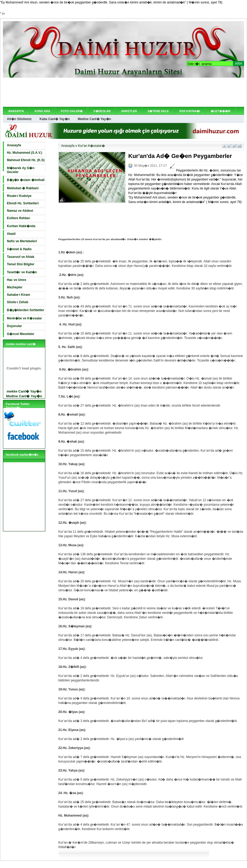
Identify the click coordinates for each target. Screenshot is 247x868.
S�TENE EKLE (158, 111)
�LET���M (220, 111)
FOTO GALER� (72, 111)
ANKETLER (129, 111)
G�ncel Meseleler (21, 334)
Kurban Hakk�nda (21, 226)
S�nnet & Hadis (19, 249)
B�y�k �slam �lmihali (26, 180)
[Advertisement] (124, 92)
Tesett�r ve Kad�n (22, 272)
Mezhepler (15, 287)
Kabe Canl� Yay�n (55, 119)
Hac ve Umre (17, 280)
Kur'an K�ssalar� (91, 146)
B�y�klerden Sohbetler (26, 310)
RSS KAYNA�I (190, 111)
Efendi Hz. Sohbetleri (23, 203)
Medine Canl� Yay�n (94, 119)
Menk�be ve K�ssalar (24, 318)
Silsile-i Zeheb (18, 302)
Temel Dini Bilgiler (21, 264)
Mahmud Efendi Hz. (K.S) (26, 160)
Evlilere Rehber (18, 218)
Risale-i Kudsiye (19, 196)
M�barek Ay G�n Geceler (21, 170)
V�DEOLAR (102, 111)
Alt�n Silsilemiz (19, 119)
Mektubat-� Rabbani (23, 188)
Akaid (11, 234)
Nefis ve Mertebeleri (22, 241)
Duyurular (14, 326)
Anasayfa (14, 145)
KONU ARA (43, 111)
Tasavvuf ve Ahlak (21, 257)
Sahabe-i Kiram (18, 295)
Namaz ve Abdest (20, 211)
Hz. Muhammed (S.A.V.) (25, 153)
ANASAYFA (16, 111)
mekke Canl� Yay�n (24, 391)
